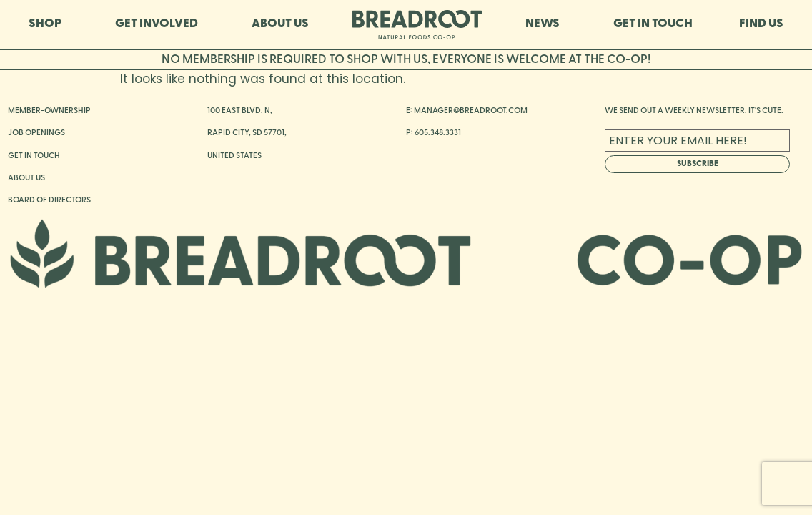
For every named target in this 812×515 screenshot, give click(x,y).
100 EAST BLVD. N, (240, 111)
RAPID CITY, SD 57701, (247, 133)
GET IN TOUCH (653, 24)
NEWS (546, 24)
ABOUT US (280, 24)
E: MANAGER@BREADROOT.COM (467, 111)
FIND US (761, 24)
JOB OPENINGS (36, 133)
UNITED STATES (234, 156)
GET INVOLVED (160, 24)
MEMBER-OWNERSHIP (49, 111)
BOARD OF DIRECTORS (49, 200)
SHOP (49, 24)
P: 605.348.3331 (434, 133)
